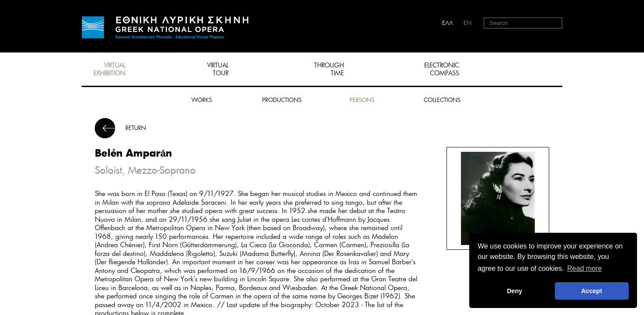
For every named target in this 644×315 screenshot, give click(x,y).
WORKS (202, 100)
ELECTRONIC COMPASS (442, 69)
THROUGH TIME (329, 69)
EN (467, 23)
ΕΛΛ (448, 23)
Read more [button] (584, 268)
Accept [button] (592, 291)
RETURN (136, 128)
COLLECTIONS (442, 100)
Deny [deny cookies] (514, 291)
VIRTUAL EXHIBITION (109, 69)
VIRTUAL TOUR (218, 69)
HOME (165, 27)
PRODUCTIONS (282, 100)
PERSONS (362, 100)
